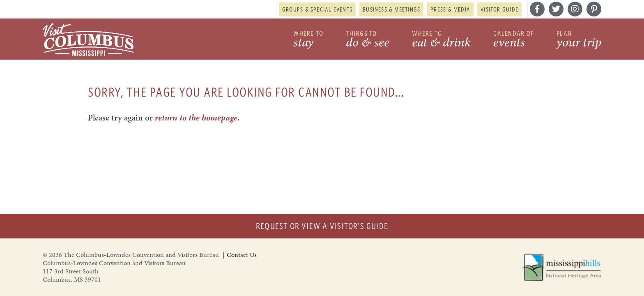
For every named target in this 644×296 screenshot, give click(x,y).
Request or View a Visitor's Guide (322, 226)
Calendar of (514, 40)
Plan (579, 40)
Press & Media (450, 9)
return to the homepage (196, 118)
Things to (368, 40)
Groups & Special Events (317, 9)
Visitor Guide (499, 9)
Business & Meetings (391, 9)
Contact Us (242, 255)
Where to (308, 40)
